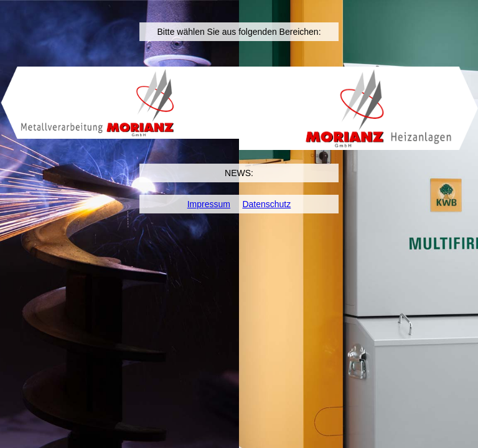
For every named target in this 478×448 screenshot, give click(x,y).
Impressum (209, 204)
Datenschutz (266, 204)
